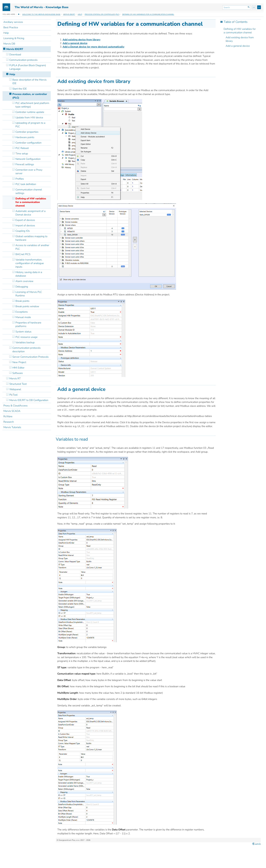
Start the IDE (20, 89)
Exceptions (22, 312)
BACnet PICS (23, 254)
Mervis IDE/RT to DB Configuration (29, 400)
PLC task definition (26, 184)
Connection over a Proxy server (29, 172)
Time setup (22, 154)
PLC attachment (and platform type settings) (32, 105)
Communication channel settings (29, 191)
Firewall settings (25, 164)
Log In (256, 844)
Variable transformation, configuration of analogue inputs (30, 263)
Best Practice (11, 27)
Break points (22, 301)
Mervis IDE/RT (69, 14)
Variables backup (25, 342)
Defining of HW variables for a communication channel (148, 14)
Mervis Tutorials (12, 427)
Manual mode (23, 317)
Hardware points (25, 137)
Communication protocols (23, 60)
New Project (19, 362)
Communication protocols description (26, 350)
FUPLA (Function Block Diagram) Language (28, 67)
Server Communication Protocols (30, 357)
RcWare (8, 416)
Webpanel (15, 389)
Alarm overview (24, 281)
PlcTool (13, 395)
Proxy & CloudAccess (15, 406)
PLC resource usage (27, 337)
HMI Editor (18, 368)
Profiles (20, 179)
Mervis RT (15, 378)
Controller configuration (28, 143)
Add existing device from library (240, 39)
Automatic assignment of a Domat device (30, 213)
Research (9, 422)
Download (15, 55)
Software (18, 373)
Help (80, 14)
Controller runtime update (30, 112)
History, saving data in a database (29, 274)
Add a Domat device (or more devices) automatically (93, 47)
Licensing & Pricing (14, 38)
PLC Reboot (22, 148)
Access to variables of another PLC (32, 247)
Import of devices (25, 225)
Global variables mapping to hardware (31, 238)
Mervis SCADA (12, 411)
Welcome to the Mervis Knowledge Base (41, 14)
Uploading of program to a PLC (30, 125)
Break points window (27, 306)
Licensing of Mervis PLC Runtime (29, 294)
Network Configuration (28, 159)
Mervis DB (9, 44)
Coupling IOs (23, 231)
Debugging (22, 287)
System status (23, 332)
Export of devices (25, 220)
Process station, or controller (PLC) (102, 14)
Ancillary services (13, 22)
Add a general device (238, 46)
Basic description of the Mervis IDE (29, 82)
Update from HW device (29, 117)
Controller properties (27, 132)
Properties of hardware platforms (28, 324)
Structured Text (18, 384)
